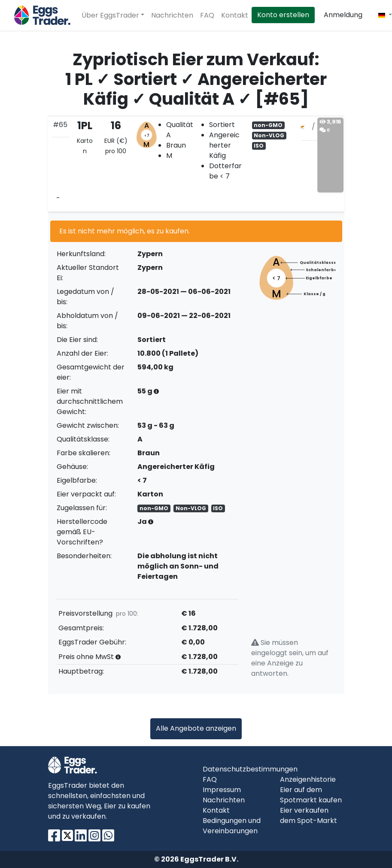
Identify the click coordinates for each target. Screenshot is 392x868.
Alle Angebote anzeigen (196, 728)
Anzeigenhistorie (308, 779)
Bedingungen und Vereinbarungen (232, 826)
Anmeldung (343, 15)
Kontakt (235, 15)
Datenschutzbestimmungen (250, 769)
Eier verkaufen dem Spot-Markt (308, 815)
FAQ (207, 15)
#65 (60, 125)
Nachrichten (172, 15)
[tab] (196, 164)
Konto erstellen (283, 15)
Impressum (222, 790)
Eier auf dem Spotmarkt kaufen (311, 795)
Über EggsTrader (110, 15)
